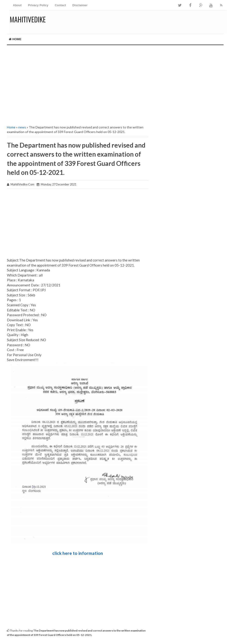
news (22, 127)
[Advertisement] (118, 85)
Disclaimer (80, 5)
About (17, 5)
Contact (60, 5)
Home (15, 39)
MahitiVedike (28, 19)
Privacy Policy (38, 5)
